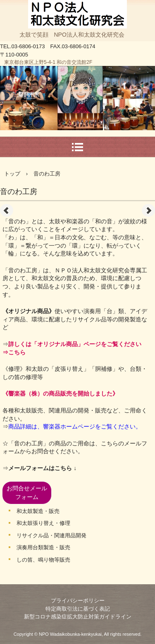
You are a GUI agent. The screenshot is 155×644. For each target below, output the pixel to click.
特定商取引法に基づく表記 (78, 609)
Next (148, 211)
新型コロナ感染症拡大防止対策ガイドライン (78, 617)
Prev (7, 211)
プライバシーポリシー (78, 601)
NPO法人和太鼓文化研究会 (78, 8)
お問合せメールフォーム (27, 493)
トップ (12, 174)
